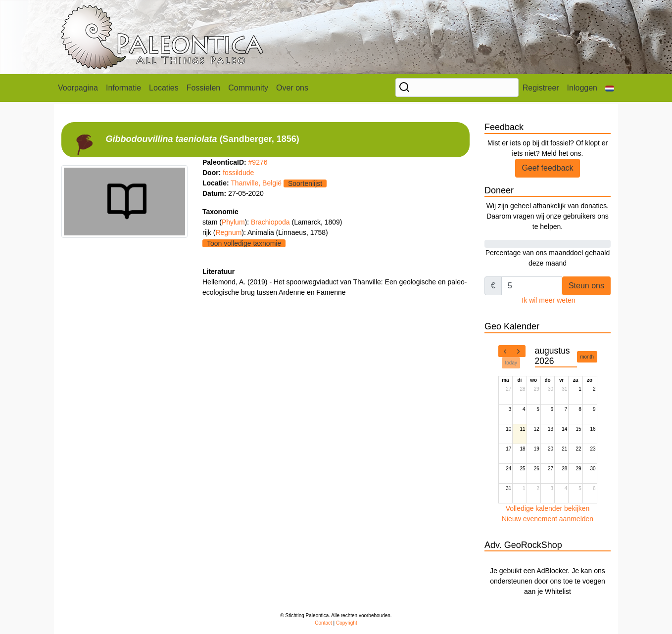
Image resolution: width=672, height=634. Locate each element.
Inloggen (582, 88)
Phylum (233, 222)
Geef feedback (547, 168)
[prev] (505, 351)
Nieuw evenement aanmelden (548, 519)
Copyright (347, 623)
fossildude (238, 173)
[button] (610, 88)
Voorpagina (78, 88)
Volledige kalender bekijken (548, 508)
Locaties (164, 88)
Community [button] (248, 88)
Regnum (228, 232)
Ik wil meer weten (548, 300)
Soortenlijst (305, 183)
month (587, 357)
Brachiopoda (271, 222)
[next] (519, 351)
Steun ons (586, 286)
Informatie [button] (123, 88)
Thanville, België (256, 183)
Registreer (541, 88)
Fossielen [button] (203, 88)
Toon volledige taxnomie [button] (244, 243)
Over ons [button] (292, 88)
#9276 (258, 162)
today (511, 363)
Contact (323, 623)
